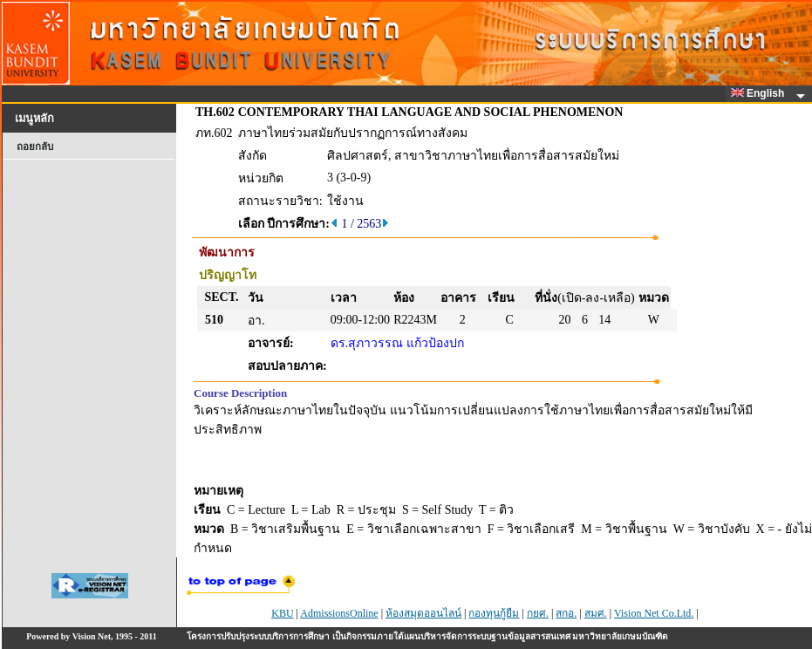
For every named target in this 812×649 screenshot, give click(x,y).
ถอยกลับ (35, 147)
